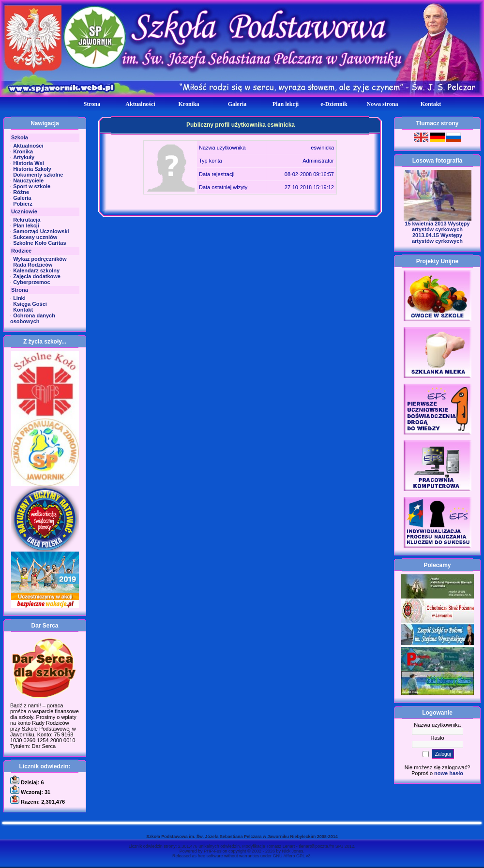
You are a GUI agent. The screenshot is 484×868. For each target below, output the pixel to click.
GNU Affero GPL (289, 856)
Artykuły (24, 157)
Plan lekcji (286, 104)
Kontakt (431, 104)
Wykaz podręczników (40, 259)
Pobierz (23, 204)
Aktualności (140, 104)
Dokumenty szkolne (38, 175)
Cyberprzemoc (31, 282)
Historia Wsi (29, 163)
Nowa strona (383, 104)
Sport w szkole (32, 186)
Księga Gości (30, 304)
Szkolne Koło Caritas (39, 243)
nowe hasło (449, 773)
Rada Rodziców (33, 265)
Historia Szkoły (32, 169)
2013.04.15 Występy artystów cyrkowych (437, 238)
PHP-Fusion (216, 851)
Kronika (189, 104)
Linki (19, 298)
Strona (92, 104)
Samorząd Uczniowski (41, 231)
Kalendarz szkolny (36, 270)
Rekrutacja (27, 220)
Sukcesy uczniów (35, 237)
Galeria (237, 104)
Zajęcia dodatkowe (37, 276)
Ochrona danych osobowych (33, 318)
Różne (21, 192)
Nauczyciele (28, 180)
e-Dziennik (334, 104)
